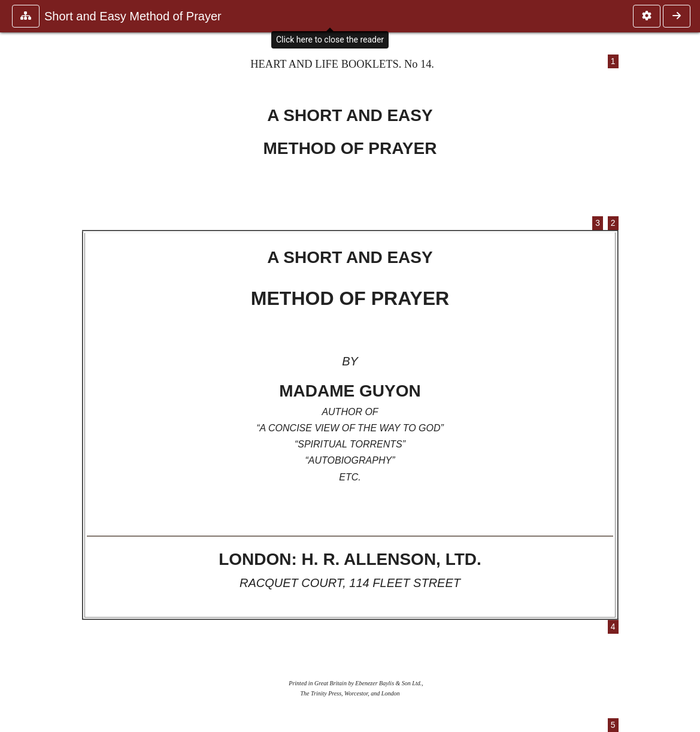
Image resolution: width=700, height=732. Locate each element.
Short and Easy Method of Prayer (133, 16)
